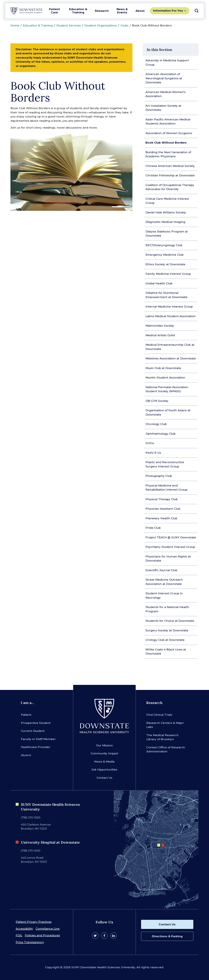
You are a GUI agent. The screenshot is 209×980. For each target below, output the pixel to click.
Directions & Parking (167, 936)
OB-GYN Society (157, 401)
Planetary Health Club (161, 518)
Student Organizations (101, 25)
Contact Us (104, 778)
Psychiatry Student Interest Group (170, 547)
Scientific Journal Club (161, 570)
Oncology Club (156, 424)
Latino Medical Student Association (171, 316)
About (140, 11)
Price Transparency (30, 942)
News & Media (104, 762)
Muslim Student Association (165, 378)
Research (102, 11)
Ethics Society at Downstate (165, 264)
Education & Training (78, 11)
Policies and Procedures (42, 935)
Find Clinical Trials (159, 715)
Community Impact (104, 753)
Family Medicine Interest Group (168, 274)
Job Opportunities (104, 770)
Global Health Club (159, 283)
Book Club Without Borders (166, 143)
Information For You (168, 11)
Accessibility (24, 929)
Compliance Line (48, 929)
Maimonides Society (160, 326)
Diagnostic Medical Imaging (165, 222)
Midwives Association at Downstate (171, 358)
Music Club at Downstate (163, 368)
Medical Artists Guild (160, 335)
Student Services (69, 25)
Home (15, 25)
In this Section (159, 50)
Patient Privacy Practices (34, 922)
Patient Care (54, 11)
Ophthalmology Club (161, 434)
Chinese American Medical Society (170, 166)
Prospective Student (36, 723)
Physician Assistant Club (163, 509)
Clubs (124, 25)
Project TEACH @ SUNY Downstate (171, 537)
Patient (26, 715)
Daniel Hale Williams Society (166, 212)
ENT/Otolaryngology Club (164, 245)
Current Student (33, 731)
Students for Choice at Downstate (170, 621)
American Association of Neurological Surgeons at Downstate (164, 78)
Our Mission (104, 745)
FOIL (19, 935)
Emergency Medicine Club (165, 255)
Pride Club (153, 528)
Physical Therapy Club (162, 499)
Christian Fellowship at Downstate (170, 175)
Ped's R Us (153, 453)
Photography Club (159, 476)
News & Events (122, 11)
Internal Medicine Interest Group (169, 307)
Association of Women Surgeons (169, 133)
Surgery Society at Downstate (167, 630)
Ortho (150, 443)
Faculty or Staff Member (38, 739)
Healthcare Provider (36, 747)
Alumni (26, 755)
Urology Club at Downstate (165, 640)
